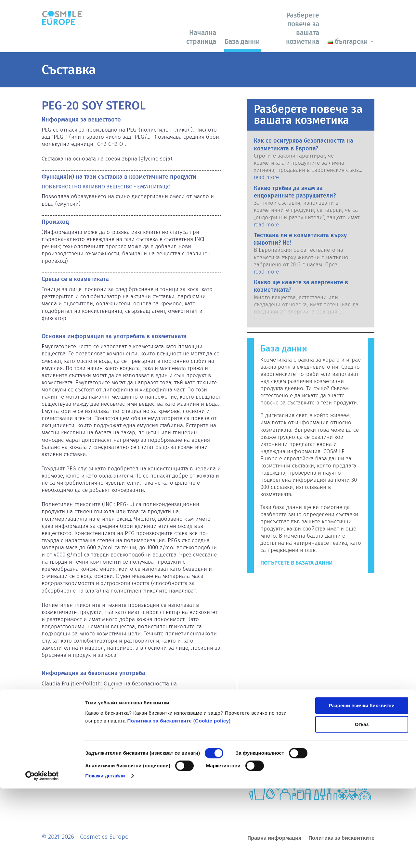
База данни (242, 42)
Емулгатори (56, 735)
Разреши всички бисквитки (362, 785)
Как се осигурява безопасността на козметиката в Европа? (304, 144)
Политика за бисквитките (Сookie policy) (179, 800)
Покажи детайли (105, 855)
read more (266, 177)
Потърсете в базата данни (296, 563)
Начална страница (201, 37)
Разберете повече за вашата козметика (303, 29)
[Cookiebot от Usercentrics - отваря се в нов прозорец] (42, 855)
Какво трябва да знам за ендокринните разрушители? (295, 192)
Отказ (362, 804)
